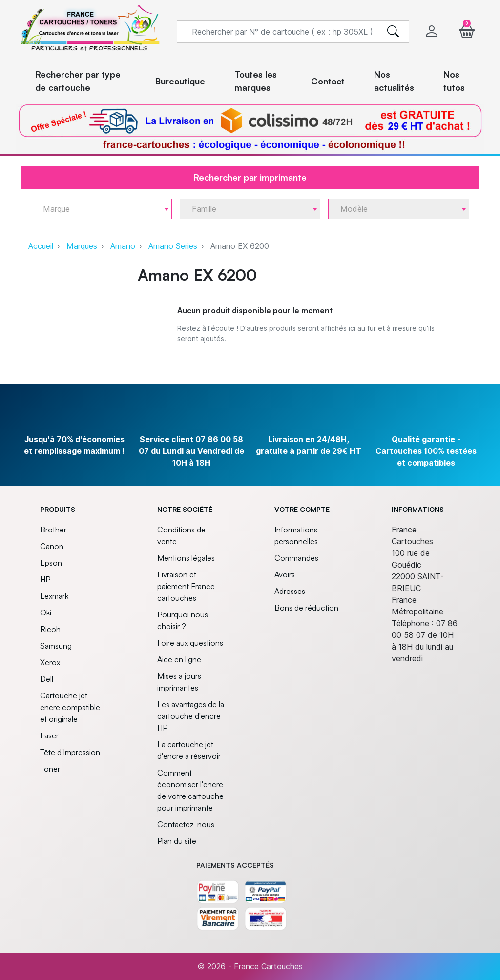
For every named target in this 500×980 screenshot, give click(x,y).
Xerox (50, 662)
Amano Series (173, 246)
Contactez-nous (186, 824)
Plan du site (177, 841)
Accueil (41, 246)
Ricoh (50, 629)
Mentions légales (186, 558)
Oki (46, 612)
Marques (82, 246)
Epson (51, 563)
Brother (53, 530)
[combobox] (101, 209)
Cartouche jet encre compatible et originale (70, 707)
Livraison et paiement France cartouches (186, 586)
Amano (123, 246)
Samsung (56, 646)
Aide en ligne (179, 659)
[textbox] (97, 209)
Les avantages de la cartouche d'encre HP (191, 716)
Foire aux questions (190, 643)
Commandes (296, 558)
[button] (467, 31)
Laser (49, 735)
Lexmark (54, 596)
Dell (47, 679)
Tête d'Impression (70, 752)
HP (45, 579)
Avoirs (285, 574)
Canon (52, 546)
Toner (50, 769)
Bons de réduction (306, 608)
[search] (393, 32)
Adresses (290, 591)
